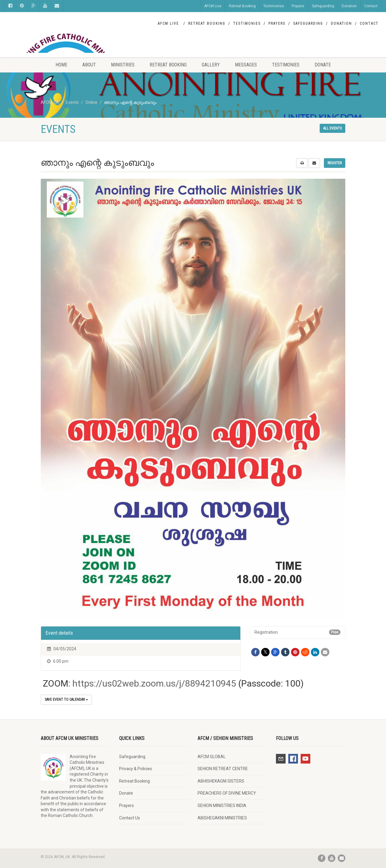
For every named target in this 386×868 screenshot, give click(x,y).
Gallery (211, 65)
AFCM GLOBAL (212, 757)
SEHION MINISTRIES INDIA (222, 806)
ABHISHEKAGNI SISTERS (221, 781)
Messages (246, 65)
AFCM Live (213, 6)
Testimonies (274, 6)
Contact (371, 6)
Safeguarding (323, 6)
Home (61, 65)
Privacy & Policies (136, 769)
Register (335, 163)
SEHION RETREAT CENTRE (223, 769)
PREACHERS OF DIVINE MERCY (227, 793)
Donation (349, 6)
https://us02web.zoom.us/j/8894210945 (154, 683)
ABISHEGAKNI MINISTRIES (222, 818)
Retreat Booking (242, 6)
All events (332, 128)
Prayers (298, 6)
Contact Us (130, 818)
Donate (323, 65)
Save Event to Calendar (66, 700)
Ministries (123, 65)
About (89, 65)
